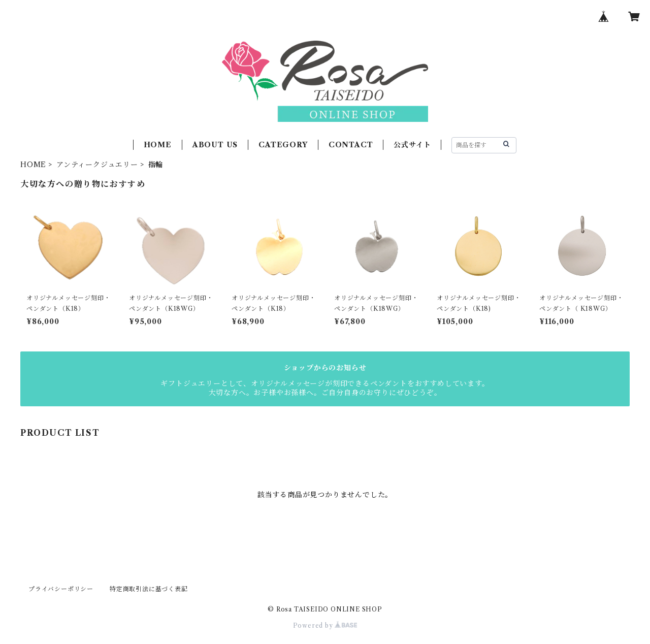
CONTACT (351, 145)
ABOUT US (215, 145)
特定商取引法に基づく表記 (149, 589)
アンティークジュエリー (97, 165)
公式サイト (412, 145)
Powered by (325, 625)
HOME (158, 145)
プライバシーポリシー (61, 589)
